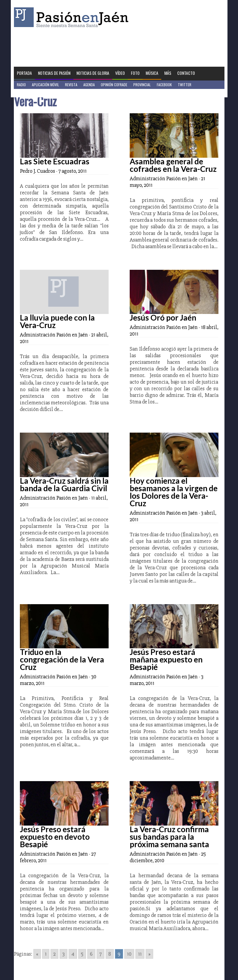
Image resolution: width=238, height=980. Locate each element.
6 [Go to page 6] (91, 954)
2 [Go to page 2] (54, 954)
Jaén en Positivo (30, 93)
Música (152, 73)
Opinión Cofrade (114, 85)
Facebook (164, 85)
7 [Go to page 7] (100, 954)
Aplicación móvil (45, 85)
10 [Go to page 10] (129, 954)
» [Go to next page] (149, 954)
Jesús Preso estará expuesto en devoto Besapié (55, 837)
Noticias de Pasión (54, 73)
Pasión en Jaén (73, 17)
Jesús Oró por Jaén (163, 318)
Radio (21, 85)
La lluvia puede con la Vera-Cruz (57, 321)
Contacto (186, 73)
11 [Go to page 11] (140, 954)
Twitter (185, 85)
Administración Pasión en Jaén (164, 178)
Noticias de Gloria (93, 73)
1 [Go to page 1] (46, 954)
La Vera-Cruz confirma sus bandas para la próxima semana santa (169, 837)
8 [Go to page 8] (110, 954)
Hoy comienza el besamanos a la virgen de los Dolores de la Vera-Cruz (174, 492)
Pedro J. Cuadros (37, 171)
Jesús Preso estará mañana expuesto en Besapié (166, 659)
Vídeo (120, 73)
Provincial (142, 85)
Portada (24, 73)
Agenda (89, 85)
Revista (71, 85)
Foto (135, 73)
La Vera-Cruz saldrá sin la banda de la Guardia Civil (64, 484)
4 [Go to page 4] (73, 954)
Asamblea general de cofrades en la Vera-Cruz (173, 165)
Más (168, 73)
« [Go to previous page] (37, 954)
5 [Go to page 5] (82, 954)
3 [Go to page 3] (63, 954)
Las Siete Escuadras (55, 161)
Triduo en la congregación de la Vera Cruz (62, 659)
